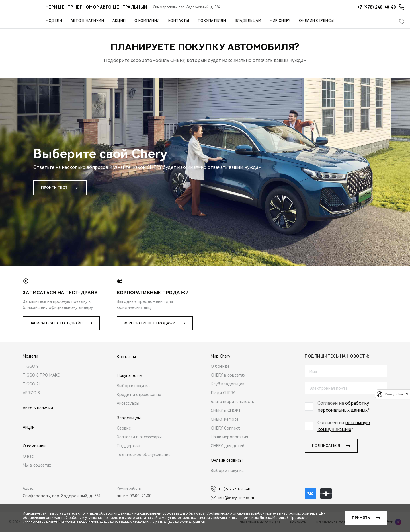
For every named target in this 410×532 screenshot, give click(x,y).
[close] (407, 394)
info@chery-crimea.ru (232, 498)
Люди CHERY (223, 393)
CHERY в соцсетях (228, 375)
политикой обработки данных (106, 513)
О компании (147, 21)
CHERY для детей (227, 446)
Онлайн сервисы (316, 21)
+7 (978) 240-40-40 (230, 489)
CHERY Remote (225, 419)
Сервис (124, 428)
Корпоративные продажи (150, 323)
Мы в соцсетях (37, 465)
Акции (119, 21)
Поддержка (128, 446)
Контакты (179, 21)
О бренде (220, 366)
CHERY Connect (225, 428)
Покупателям (212, 21)
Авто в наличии (87, 21)
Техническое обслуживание (144, 455)
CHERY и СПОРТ (226, 410)
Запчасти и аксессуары (139, 437)
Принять (361, 518)
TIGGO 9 (31, 366)
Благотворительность (232, 402)
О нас (28, 456)
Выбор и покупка (133, 386)
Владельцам (248, 21)
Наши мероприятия (229, 437)
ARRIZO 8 (31, 393)
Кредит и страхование (139, 395)
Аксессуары (128, 403)
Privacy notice (394, 394)
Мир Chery (280, 21)
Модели (54, 21)
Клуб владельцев (228, 384)
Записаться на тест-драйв (56, 323)
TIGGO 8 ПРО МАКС (41, 375)
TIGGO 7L (32, 384)
